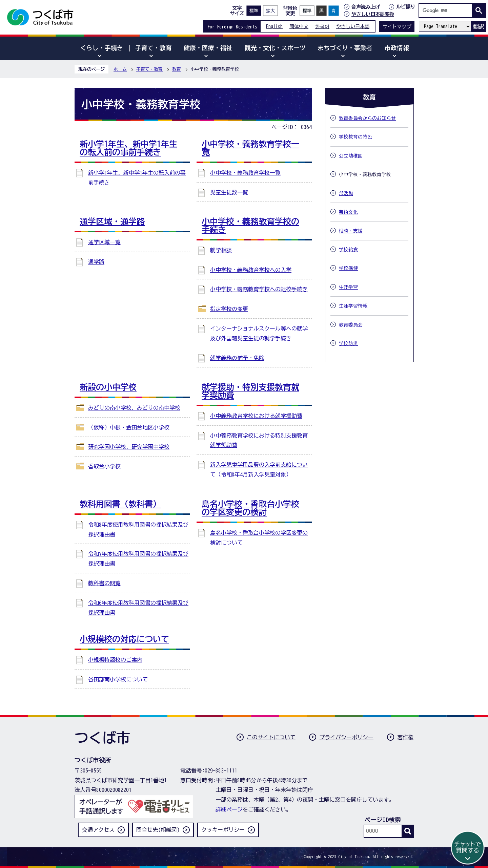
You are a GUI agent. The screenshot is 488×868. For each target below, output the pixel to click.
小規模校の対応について (124, 639)
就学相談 (221, 250)
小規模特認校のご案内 (115, 660)
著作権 (405, 737)
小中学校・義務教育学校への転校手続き (259, 289)
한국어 (322, 26)
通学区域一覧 (104, 242)
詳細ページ (229, 809)
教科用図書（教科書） (120, 504)
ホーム (120, 69)
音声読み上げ (366, 7)
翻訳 (479, 26)
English (274, 26)
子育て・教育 (149, 69)
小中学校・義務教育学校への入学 (251, 270)
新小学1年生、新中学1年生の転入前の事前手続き (128, 148)
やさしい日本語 (353, 26)
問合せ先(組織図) (158, 830)
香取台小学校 (104, 466)
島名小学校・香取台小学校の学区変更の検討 (250, 508)
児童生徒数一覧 (229, 192)
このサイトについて (271, 737)
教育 (177, 69)
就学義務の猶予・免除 (237, 358)
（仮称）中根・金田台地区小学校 (129, 427)
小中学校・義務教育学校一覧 (245, 173)
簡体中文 (299, 26)
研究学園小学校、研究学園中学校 (129, 447)
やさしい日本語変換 (373, 14)
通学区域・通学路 (112, 221)
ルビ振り (406, 7)
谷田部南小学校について (118, 679)
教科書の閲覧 (104, 583)
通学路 (96, 262)
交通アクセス (98, 830)
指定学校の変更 (229, 309)
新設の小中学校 (108, 387)
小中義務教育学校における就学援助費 (256, 416)
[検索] (447, 10)
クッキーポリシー (223, 830)
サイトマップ (397, 27)
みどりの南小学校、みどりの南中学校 (134, 408)
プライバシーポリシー (346, 737)
